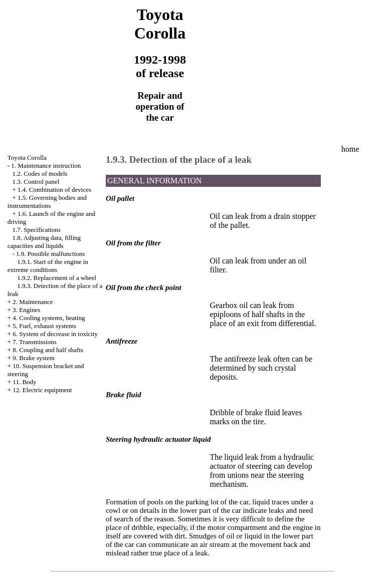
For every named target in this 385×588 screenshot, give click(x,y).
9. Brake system (33, 358)
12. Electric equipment (42, 390)
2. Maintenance (33, 302)
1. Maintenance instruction (46, 166)
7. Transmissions (34, 342)
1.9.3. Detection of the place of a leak (179, 160)
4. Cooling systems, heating (49, 318)
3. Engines (26, 310)
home (350, 149)
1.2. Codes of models (40, 174)
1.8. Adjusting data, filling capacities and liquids (44, 242)
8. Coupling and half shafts (48, 350)
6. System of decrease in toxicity (55, 334)
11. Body (24, 382)
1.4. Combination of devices (54, 190)
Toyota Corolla (27, 158)
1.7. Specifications (37, 230)
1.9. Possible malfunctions (50, 254)
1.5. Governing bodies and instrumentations (47, 202)
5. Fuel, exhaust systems (44, 326)
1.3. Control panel (36, 182)
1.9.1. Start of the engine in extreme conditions (48, 266)
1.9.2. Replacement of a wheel (57, 278)
